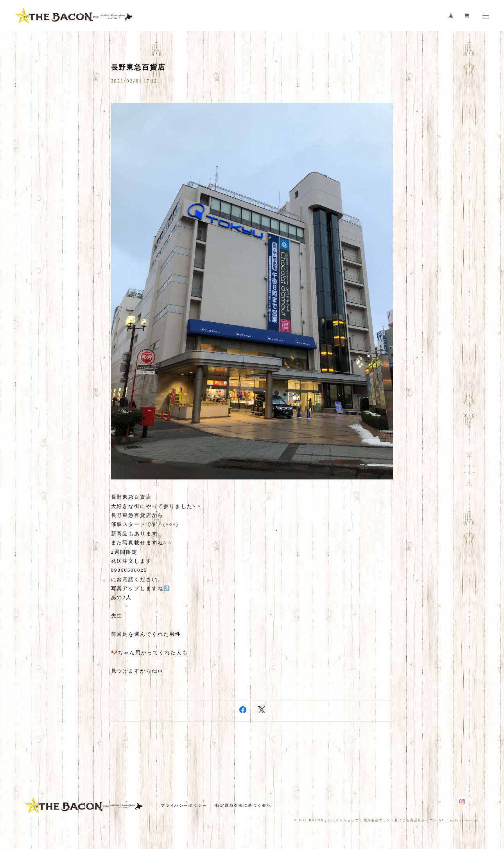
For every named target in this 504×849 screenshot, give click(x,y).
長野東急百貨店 (138, 67)
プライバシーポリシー (184, 805)
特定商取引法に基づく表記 (243, 805)
